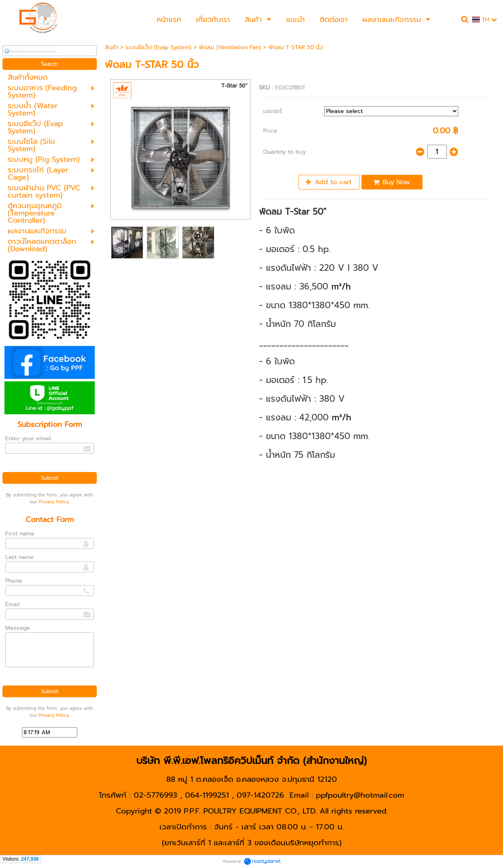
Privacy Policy (54, 502)
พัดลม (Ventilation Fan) (230, 47)
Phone (14, 581)
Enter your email (28, 438)
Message (18, 628)
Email (12, 604)
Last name (20, 557)
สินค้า (112, 47)
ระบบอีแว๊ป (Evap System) (159, 47)
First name (20, 534)
